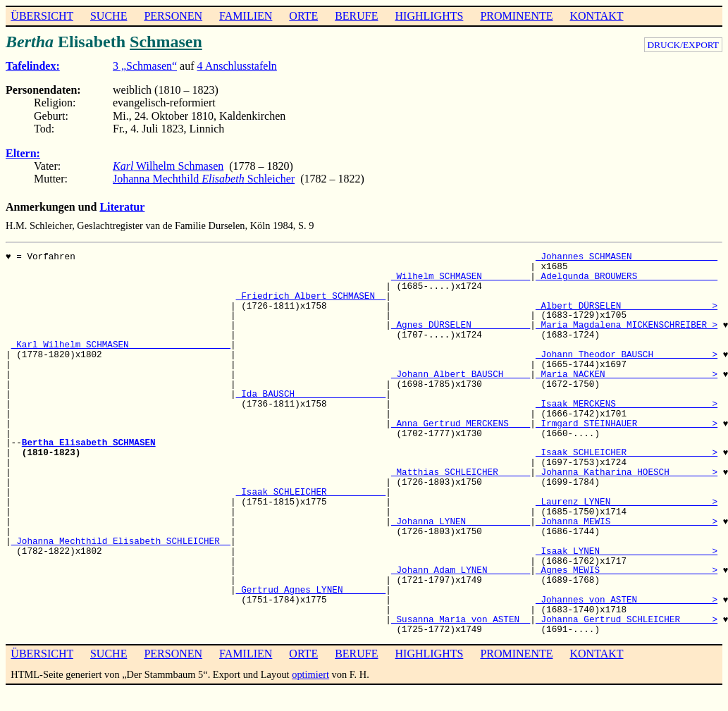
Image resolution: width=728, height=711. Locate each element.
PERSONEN (173, 16)
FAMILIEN (246, 16)
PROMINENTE (516, 16)
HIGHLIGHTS (430, 16)
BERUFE (356, 16)
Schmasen (166, 42)
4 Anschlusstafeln (237, 66)
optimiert (310, 674)
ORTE (303, 16)
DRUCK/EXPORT (683, 45)
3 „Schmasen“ (145, 66)
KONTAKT (596, 16)
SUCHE (109, 16)
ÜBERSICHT (42, 16)
